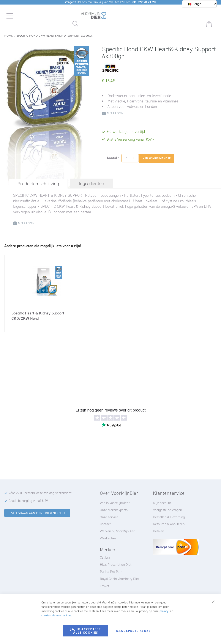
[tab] (38, 184)
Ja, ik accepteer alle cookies (86, 631)
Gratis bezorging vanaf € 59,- (29, 501)
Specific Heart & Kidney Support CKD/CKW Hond (38, 316)
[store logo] (94, 16)
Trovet (105, 586)
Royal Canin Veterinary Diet (119, 579)
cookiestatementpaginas (56, 615)
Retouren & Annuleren (169, 524)
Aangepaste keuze (133, 631)
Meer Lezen (115, 113)
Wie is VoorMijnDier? (115, 503)
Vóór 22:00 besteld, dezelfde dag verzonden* (40, 493)
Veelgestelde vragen (167, 510)
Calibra (105, 557)
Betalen (159, 531)
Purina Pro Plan (111, 572)
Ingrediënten (92, 183)
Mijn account (162, 503)
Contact (105, 524)
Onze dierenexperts (114, 510)
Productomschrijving (38, 184)
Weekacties (108, 538)
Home (9, 35)
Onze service (109, 517)
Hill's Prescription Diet (116, 565)
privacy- (164, 611)
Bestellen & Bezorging (169, 517)
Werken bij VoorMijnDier (117, 531)
